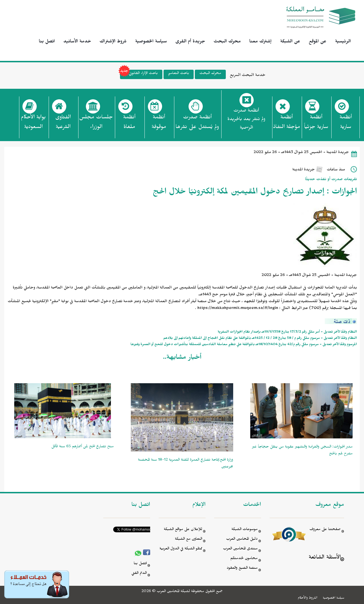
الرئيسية (343, 42)
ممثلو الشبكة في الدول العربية (181, 549)
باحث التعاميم (179, 74)
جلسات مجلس (96, 124)
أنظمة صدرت (197, 124)
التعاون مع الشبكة (189, 540)
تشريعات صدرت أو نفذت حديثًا (331, 180)
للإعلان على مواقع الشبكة (183, 530)
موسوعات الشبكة (245, 530)
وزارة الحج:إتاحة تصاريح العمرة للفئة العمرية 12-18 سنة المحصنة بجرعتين (186, 464)
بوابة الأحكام (33, 124)
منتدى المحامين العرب (240, 549)
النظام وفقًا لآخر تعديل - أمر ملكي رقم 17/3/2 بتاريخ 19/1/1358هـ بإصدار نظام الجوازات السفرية (287, 332)
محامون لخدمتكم (244, 559)
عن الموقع (318, 42)
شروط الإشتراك (113, 42)
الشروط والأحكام (308, 598)
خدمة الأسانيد (77, 42)
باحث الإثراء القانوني (139, 74)
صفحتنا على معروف (325, 530)
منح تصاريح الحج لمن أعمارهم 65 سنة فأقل (82, 447)
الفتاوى (63, 124)
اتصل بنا (47, 42)
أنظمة (346, 124)
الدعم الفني (139, 574)
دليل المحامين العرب (242, 540)
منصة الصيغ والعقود (242, 569)
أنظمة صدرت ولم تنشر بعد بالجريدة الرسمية (246, 120)
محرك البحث (227, 42)
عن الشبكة (290, 42)
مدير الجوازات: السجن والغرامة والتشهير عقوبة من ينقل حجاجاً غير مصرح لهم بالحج (302, 451)
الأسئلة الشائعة (325, 558)
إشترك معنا (260, 42)
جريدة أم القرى (190, 42)
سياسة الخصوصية (151, 42)
